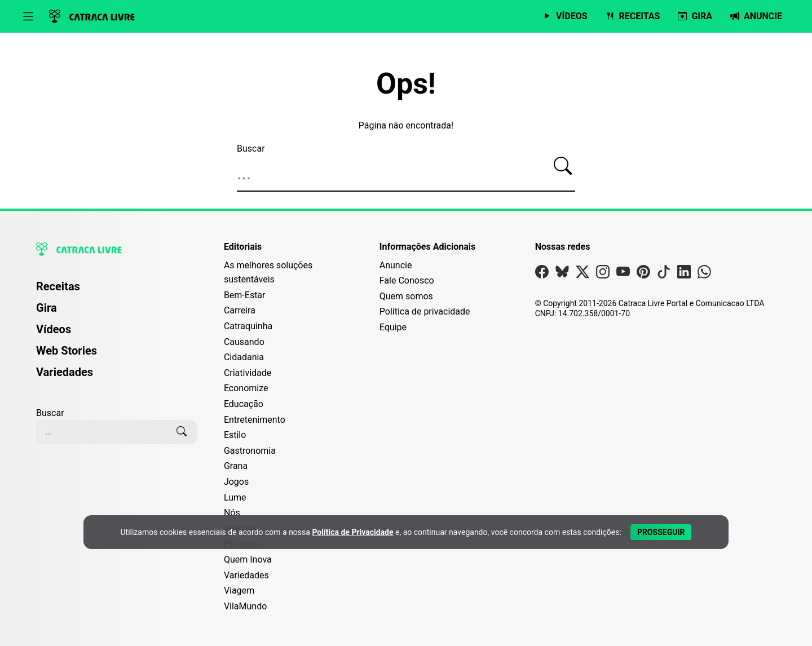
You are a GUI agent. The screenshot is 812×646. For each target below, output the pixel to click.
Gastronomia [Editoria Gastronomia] (250, 451)
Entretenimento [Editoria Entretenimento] (255, 420)
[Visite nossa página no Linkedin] (684, 274)
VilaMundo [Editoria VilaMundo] (245, 606)
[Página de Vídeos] (565, 16)
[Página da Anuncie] (756, 16)
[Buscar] (563, 166)
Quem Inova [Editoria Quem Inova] (248, 559)
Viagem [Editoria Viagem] (239, 590)
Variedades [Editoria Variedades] (246, 575)
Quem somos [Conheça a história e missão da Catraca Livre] (406, 296)
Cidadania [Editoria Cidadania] (244, 357)
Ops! (406, 84)
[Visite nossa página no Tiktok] (664, 274)
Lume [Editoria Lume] (235, 497)
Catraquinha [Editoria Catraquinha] (248, 326)
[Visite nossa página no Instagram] (603, 274)
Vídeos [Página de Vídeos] (54, 329)
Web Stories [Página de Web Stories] (67, 351)
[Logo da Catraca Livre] (92, 16)
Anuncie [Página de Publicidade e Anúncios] (396, 265)
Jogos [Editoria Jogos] (236, 482)
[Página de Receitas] (633, 16)
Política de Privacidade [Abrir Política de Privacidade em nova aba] (352, 532)
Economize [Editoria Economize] (246, 388)
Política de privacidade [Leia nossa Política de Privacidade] (425, 311)
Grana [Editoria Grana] (236, 466)
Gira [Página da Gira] (47, 308)
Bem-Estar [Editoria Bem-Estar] (245, 295)
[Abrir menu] (28, 16)
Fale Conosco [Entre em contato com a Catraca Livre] (407, 280)
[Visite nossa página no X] (582, 274)
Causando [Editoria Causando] (244, 342)
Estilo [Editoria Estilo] (235, 435)
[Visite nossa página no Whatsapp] (704, 274)
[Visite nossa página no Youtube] (623, 274)
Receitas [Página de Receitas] (58, 286)
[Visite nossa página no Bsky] (562, 274)
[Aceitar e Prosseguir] (661, 532)
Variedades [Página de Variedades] (65, 372)
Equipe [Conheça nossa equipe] (393, 327)
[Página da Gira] (695, 16)
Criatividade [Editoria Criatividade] (248, 373)
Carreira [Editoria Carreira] (240, 310)
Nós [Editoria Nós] (232, 513)
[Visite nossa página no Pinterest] (643, 274)
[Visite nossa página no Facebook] (542, 274)
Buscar (251, 149)
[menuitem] (116, 291)
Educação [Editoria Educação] (244, 404)
